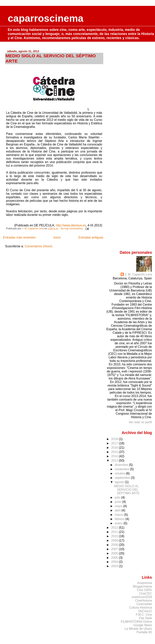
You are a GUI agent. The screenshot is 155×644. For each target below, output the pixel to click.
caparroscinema (46, 18)
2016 (115, 448)
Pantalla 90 (144, 632)
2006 (115, 553)
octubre (120, 473)
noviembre (122, 469)
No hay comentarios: (72, 229)
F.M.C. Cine (144, 615)
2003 (115, 566)
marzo (119, 515)
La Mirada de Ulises (138, 629)
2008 (115, 545)
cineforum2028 (142, 597)
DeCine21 (145, 611)
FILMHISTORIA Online (136, 622)
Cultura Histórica (140, 608)
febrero (120, 519)
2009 (115, 540)
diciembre (122, 465)
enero (119, 523)
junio (118, 502)
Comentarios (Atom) (38, 246)
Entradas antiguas (91, 237)
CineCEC (145, 593)
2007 (115, 549)
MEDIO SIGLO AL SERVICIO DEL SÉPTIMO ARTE (127, 490)
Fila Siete (145, 618)
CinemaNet (144, 604)
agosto (120, 482)
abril (118, 510)
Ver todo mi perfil (140, 422)
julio (118, 497)
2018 (115, 439)
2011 (115, 532)
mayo (119, 506)
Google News (143, 625)
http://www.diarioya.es (71, 225)
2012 (115, 528)
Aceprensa (145, 583)
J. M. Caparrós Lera (138, 274)
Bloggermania (142, 586)
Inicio (57, 237)
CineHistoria (143, 600)
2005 (115, 558)
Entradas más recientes (19, 237)
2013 (115, 461)
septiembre (123, 478)
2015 (115, 452)
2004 (115, 562)
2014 (115, 456)
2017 (115, 443)
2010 (115, 536)
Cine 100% (144, 590)
